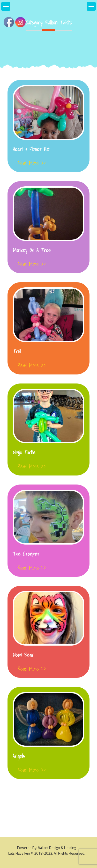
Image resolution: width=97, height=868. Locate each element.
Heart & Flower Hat (31, 149)
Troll (17, 352)
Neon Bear (23, 655)
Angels (19, 756)
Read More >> (32, 163)
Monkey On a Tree (32, 250)
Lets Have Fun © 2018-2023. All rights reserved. (47, 853)
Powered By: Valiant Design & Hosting (47, 848)
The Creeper (26, 554)
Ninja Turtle (24, 453)
